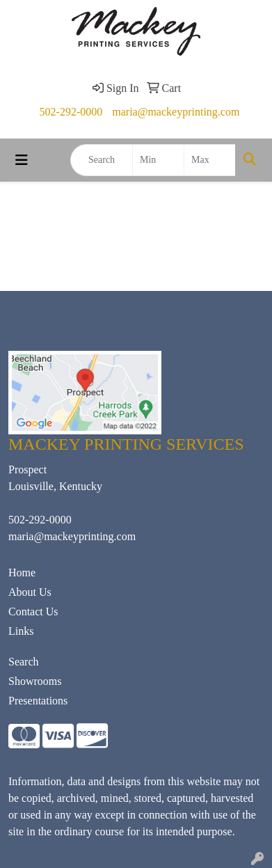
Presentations (38, 701)
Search (24, 662)
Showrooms (35, 681)
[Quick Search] (102, 160)
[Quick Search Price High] (210, 160)
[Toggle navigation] (22, 160)
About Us (30, 592)
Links (21, 631)
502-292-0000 (71, 112)
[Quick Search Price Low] (158, 160)
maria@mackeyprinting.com (176, 112)
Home (22, 573)
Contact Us (33, 611)
